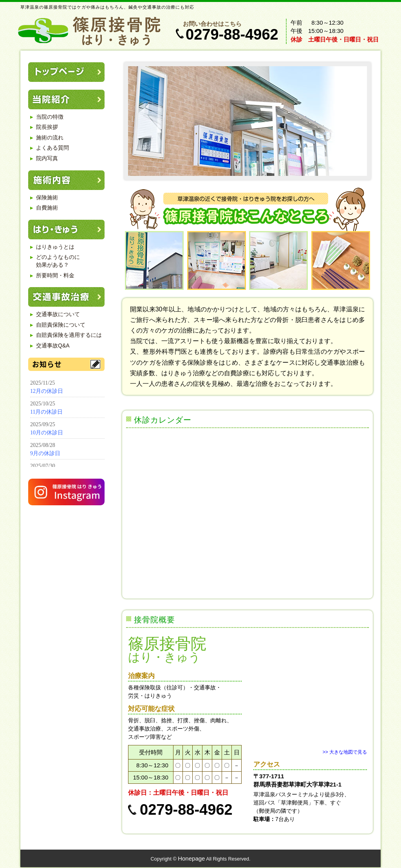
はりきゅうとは (55, 247)
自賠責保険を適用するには (69, 335)
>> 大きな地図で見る (345, 752)
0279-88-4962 (232, 34)
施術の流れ (50, 137)
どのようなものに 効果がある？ (58, 261)
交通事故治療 (66, 297)
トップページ (66, 72)
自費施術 (47, 208)
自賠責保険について (61, 325)
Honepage (191, 858)
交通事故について (58, 314)
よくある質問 (52, 148)
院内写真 (47, 158)
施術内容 (66, 180)
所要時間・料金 (55, 275)
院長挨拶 (47, 127)
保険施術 (47, 197)
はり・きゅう (66, 230)
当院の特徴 (50, 117)
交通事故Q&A (53, 345)
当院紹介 (66, 99)
